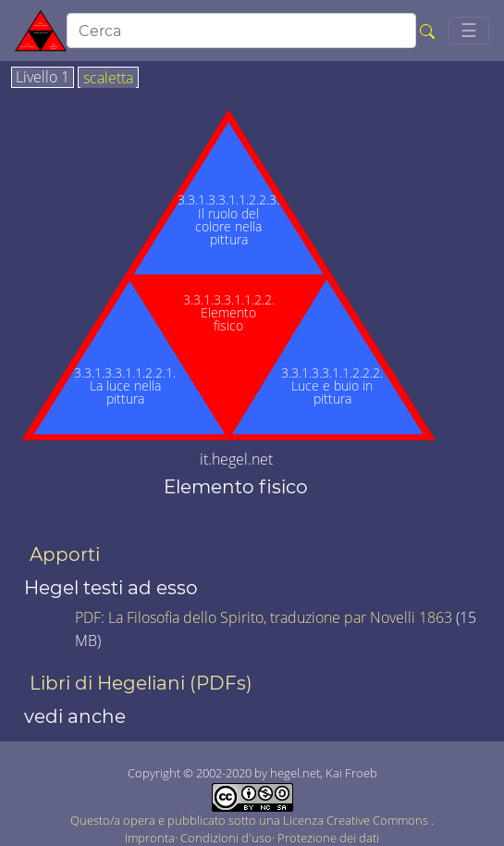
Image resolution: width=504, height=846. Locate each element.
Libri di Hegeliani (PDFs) (141, 683)
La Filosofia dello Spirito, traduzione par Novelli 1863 (280, 617)
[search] (241, 31)
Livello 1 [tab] (43, 78)
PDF (88, 617)
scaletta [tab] (108, 79)
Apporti (65, 554)
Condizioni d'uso (226, 838)
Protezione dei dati (328, 838)
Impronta (150, 838)
